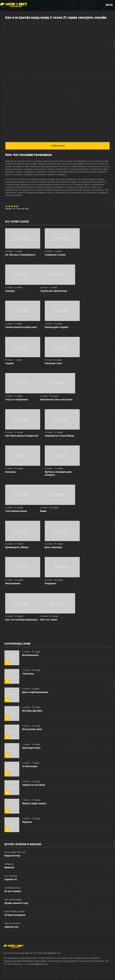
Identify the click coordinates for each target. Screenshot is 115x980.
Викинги (9, 868)
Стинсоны (28, 674)
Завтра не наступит (34, 785)
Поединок (51, 584)
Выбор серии (58, 146)
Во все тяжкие (13, 892)
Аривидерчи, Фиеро (17, 548)
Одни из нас (12, 927)
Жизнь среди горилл (34, 804)
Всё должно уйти (32, 730)
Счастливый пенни (16, 511)
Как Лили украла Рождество (22, 436)
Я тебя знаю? (30, 767)
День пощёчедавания (35, 692)
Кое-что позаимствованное (21, 620)
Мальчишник (13, 584)
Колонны (10, 472)
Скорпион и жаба (55, 255)
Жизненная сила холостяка (56, 400)
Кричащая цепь (31, 748)
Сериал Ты (11, 880)
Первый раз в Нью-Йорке (60, 436)
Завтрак (10, 291)
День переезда (53, 548)
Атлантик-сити (53, 364)
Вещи (43, 511)
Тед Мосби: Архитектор (54, 291)
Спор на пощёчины (17, 400)
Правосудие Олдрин (57, 327)
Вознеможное (30, 655)
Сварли (9, 364)
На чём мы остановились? (20, 255)
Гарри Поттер (12, 856)
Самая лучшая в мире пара (21, 327)
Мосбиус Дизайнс (32, 711)
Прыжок (27, 822)
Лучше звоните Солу (16, 903)
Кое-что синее (49, 620)
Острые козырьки (15, 915)
